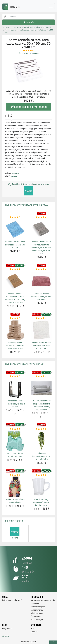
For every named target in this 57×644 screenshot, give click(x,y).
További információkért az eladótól (28, 189)
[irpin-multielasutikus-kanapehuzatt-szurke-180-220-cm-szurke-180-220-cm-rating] (41, 376)
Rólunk (34, 629)
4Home (14, 176)
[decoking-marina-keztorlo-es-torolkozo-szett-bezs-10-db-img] (15, 330)
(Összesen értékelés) (29, 53)
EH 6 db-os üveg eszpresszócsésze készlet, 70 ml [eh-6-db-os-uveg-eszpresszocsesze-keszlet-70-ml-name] (41, 502)
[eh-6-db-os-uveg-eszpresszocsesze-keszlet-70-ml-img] (41, 487)
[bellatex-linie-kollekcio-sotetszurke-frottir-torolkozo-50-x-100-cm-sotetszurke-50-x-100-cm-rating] (41, 217)
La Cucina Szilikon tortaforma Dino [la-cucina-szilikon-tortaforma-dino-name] (15, 455)
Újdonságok (36, 616)
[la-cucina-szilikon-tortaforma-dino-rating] (15, 429)
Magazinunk (7, 629)
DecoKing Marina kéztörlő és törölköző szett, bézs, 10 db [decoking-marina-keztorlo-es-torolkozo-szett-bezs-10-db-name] (15, 346)
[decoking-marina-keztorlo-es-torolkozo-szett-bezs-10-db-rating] (15, 318)
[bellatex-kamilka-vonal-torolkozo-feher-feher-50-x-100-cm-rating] (41, 318)
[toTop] (53, 642)
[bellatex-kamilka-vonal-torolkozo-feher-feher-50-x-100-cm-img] (41, 330)
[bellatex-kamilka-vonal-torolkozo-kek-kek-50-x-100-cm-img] (15, 229)
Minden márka (37, 610)
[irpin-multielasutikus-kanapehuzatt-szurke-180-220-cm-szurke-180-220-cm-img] (41, 388)
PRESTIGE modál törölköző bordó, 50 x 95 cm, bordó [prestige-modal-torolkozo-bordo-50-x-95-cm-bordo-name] (41, 297)
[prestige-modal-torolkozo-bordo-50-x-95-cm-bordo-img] (41, 281)
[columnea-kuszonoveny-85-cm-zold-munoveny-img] (41, 441)
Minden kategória (38, 607)
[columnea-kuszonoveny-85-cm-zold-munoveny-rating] (41, 429)
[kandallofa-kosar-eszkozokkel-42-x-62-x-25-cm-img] (15, 388)
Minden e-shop (37, 613)
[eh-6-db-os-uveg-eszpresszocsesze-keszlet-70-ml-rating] (41, 475)
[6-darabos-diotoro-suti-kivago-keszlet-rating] (15, 475)
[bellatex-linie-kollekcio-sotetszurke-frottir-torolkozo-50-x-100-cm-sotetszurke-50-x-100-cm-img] (41, 229)
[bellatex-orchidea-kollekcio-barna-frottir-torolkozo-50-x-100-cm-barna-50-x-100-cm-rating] (15, 269)
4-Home (16, 173)
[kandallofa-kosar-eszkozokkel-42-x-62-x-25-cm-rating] (15, 376)
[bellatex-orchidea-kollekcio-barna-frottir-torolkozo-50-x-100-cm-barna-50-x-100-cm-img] (15, 281)
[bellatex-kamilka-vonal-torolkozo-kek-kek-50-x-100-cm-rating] (15, 217)
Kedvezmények (37, 620)
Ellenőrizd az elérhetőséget (28, 107)
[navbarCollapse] (51, 6)
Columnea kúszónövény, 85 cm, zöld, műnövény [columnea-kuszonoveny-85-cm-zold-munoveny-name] (41, 456)
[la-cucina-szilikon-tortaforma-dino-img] (15, 441)
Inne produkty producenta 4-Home (24, 364)
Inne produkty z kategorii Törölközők (26, 205)
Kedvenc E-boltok (14, 521)
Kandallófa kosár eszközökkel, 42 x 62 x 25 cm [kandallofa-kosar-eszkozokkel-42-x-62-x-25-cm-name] (15, 404)
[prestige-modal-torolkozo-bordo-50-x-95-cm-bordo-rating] (41, 269)
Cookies (34, 632)
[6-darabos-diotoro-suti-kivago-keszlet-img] (15, 487)
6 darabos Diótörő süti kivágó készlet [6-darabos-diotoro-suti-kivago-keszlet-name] (15, 501)
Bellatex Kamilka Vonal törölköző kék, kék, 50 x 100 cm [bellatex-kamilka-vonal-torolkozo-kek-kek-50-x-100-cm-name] (15, 245)
